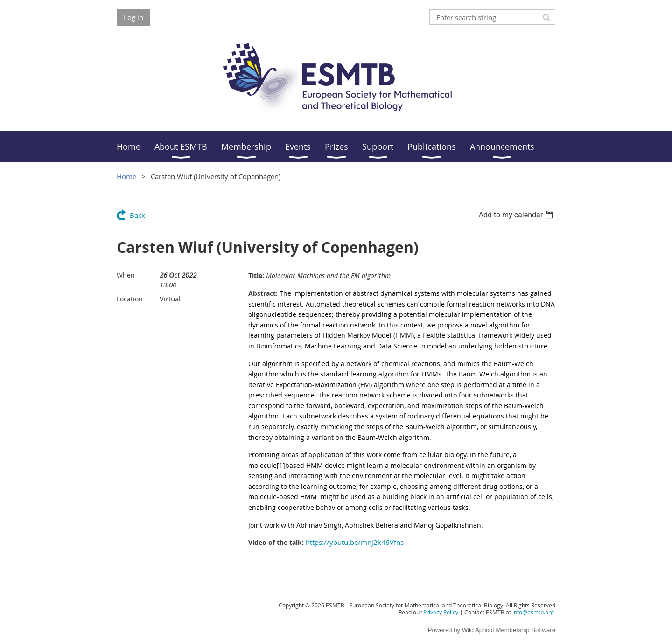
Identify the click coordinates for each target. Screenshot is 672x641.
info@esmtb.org (533, 612)
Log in (133, 17)
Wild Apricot (478, 630)
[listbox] (517, 215)
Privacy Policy (441, 612)
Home (126, 176)
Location (130, 299)
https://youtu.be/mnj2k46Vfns (355, 542)
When (126, 275)
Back (137, 215)
